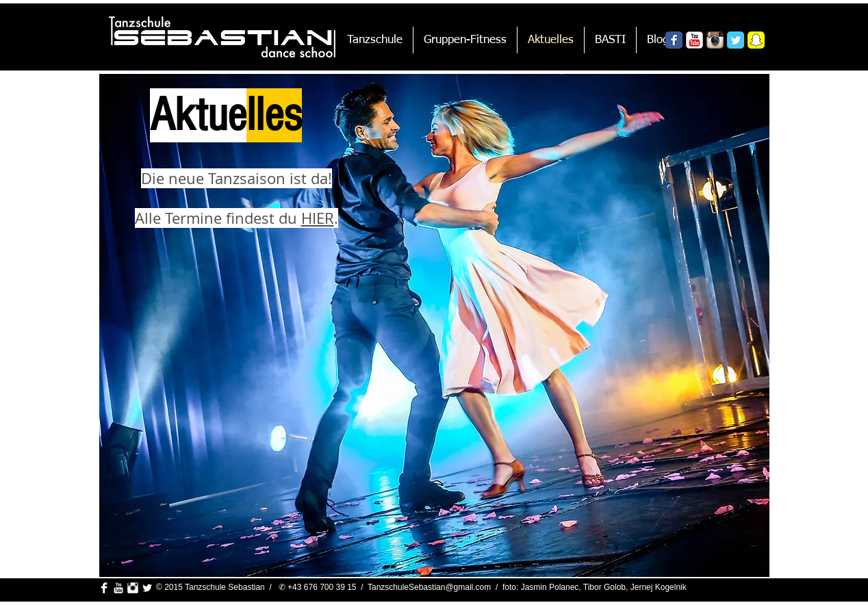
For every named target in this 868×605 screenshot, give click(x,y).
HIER (318, 218)
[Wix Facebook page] (674, 40)
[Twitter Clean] (147, 588)
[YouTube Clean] (118, 588)
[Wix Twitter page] (736, 40)
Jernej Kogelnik (659, 587)
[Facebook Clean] (104, 588)
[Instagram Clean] (133, 588)
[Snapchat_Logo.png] (756, 40)
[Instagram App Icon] (715, 40)
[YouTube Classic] (694, 40)
